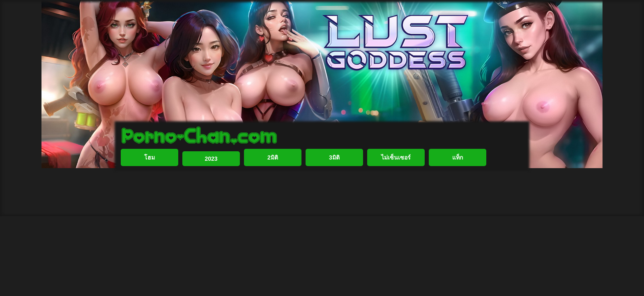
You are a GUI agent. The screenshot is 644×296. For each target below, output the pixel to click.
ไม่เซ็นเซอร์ (396, 184)
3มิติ (334, 184)
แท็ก (458, 184)
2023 (211, 185)
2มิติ (273, 184)
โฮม (149, 184)
